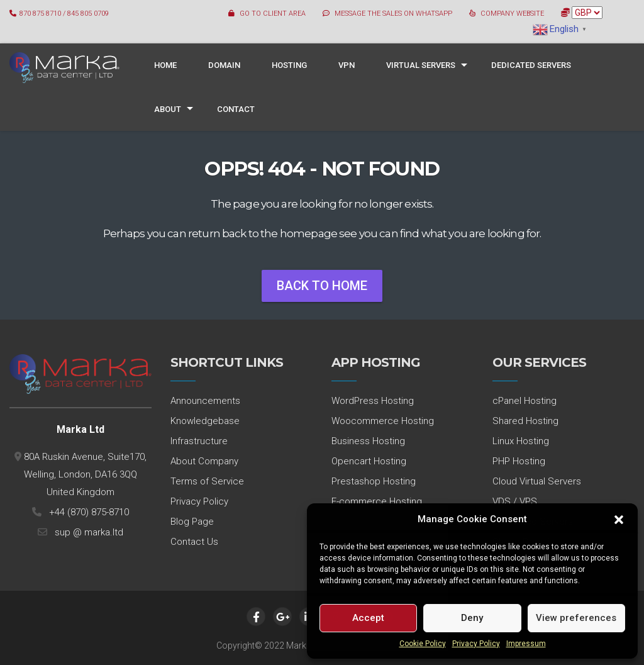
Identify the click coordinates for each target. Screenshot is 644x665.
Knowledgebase (205, 421)
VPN (347, 65)
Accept (368, 618)
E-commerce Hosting (377, 501)
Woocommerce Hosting (383, 421)
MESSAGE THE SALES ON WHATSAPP (393, 14)
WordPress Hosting (373, 401)
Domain (224, 65)
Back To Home (322, 286)
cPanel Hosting (525, 401)
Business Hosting (368, 441)
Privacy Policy (476, 644)
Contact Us (194, 542)
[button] (619, 520)
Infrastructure (199, 441)
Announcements (205, 401)
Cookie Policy (423, 644)
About (168, 109)
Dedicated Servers (531, 65)
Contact (236, 109)
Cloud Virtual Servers (537, 481)
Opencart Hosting (369, 461)
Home (165, 65)
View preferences (576, 618)
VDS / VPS (515, 501)
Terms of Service (207, 481)
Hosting (289, 65)
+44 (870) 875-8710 (86, 512)
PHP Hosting (519, 461)
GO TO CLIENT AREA (273, 14)
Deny (472, 618)
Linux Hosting (521, 441)
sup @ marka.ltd (86, 532)
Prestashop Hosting (374, 481)
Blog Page (192, 522)
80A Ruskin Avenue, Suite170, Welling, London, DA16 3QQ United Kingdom (84, 474)
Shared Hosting (525, 421)
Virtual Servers (421, 65)
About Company (204, 461)
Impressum (526, 644)
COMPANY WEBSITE (512, 14)
